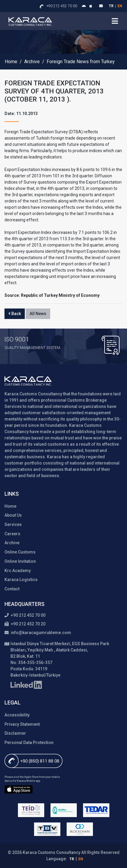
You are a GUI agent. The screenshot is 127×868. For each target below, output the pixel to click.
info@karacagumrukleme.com (38, 633)
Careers (12, 534)
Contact (12, 589)
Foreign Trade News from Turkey (81, 62)
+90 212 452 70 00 (62, 6)
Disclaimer (15, 733)
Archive (32, 62)
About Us (13, 515)
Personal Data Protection (29, 743)
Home (11, 62)
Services (13, 524)
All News (38, 314)
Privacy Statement (22, 724)
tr (111, 6)
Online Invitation (20, 561)
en (120, 6)
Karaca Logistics (21, 580)
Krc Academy (18, 571)
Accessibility (17, 715)
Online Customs (20, 552)
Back (15, 314)
